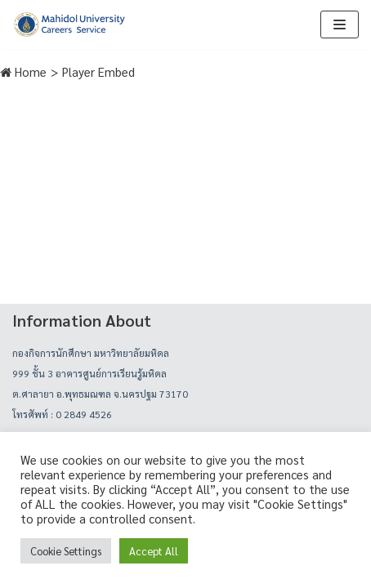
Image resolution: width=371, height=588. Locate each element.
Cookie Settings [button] (66, 551)
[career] (69, 24)
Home (23, 71)
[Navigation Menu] (340, 24)
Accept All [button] (154, 551)
